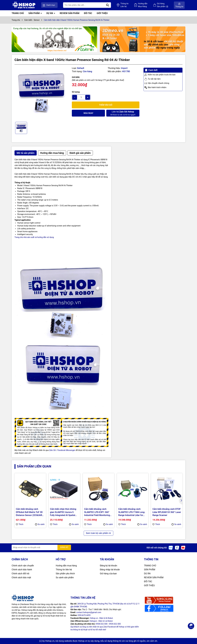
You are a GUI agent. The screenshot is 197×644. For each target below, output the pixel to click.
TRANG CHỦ (18, 13)
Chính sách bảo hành (22, 570)
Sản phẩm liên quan (34, 466)
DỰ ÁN (50, 13)
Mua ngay (88, 113)
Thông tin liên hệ (64, 570)
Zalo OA (52, 450)
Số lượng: (76, 92)
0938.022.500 (102, 624)
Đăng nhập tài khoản (110, 570)
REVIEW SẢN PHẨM (70, 13)
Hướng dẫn (143, 5)
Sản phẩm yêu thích (65, 574)
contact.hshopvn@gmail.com (89, 612)
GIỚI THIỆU (102, 13)
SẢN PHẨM (34, 13)
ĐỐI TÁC (88, 13)
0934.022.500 (115, 624)
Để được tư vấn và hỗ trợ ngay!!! (123, 113)
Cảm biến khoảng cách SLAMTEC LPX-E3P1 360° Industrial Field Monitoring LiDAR (97, 512)
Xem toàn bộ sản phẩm (99, 533)
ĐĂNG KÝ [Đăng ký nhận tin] (64, 547)
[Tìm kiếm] (108, 5)
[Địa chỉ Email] (41, 547)
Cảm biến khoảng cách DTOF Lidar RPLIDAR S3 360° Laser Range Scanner (167, 512)
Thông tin (124, 5)
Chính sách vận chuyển (23, 566)
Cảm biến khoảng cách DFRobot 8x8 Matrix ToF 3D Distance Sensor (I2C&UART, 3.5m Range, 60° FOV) (30, 512)
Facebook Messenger (66, 450)
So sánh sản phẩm (65, 578)
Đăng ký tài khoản (108, 566)
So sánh (40, 524)
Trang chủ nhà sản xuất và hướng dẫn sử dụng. (34, 237)
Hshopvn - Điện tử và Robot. (101, 621)
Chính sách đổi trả (20, 574)
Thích (20, 524)
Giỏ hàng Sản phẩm (163, 5)
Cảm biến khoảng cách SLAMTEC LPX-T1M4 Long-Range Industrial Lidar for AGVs (132, 512)
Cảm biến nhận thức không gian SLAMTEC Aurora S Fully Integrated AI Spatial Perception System (63, 512)
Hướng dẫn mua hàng (66, 566)
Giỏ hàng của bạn (108, 574)
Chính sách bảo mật (21, 578)
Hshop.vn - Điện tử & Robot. (102, 618)
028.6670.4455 (84, 615)
